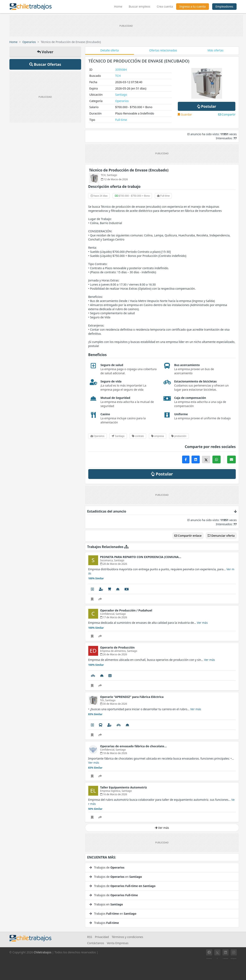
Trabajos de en (116, 877)
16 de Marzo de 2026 (114, 794)
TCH (118, 76)
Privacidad (102, 937)
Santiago (121, 95)
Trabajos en (106, 904)
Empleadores (224, 6)
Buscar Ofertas (45, 64)
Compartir (227, 114)
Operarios (29, 42)
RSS (90, 937)
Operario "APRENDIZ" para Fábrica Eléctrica (132, 697)
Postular (207, 106)
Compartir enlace (188, 536)
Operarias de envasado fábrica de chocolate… (134, 746)
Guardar (185, 114)
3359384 (121, 70)
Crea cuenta (165, 6)
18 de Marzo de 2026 (114, 753)
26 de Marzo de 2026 (114, 654)
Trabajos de (107, 867)
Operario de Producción (117, 647)
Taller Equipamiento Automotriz (124, 787)
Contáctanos (96, 943)
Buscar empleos (140, 6)
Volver (45, 52)
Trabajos (104, 923)
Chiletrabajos (43, 952)
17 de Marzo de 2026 (114, 617)
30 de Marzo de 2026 (114, 704)
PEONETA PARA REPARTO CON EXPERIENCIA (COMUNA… (141, 557)
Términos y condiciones (127, 937)
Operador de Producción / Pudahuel (126, 610)
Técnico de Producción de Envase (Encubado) (129, 170)
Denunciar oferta (221, 536)
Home (120, 6)
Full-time (121, 120)
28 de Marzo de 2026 (114, 564)
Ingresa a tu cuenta (193, 6)
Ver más (202, 623)
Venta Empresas (117, 943)
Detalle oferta (110, 50)
